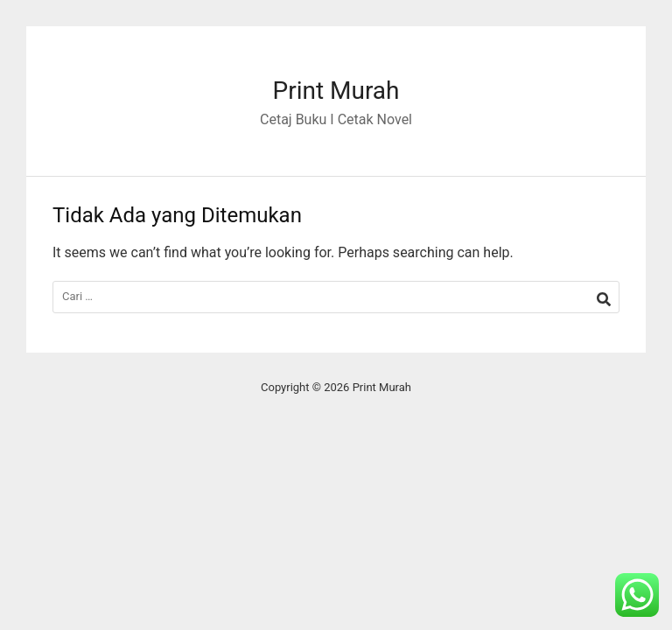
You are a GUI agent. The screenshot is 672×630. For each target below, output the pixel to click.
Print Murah (336, 91)
